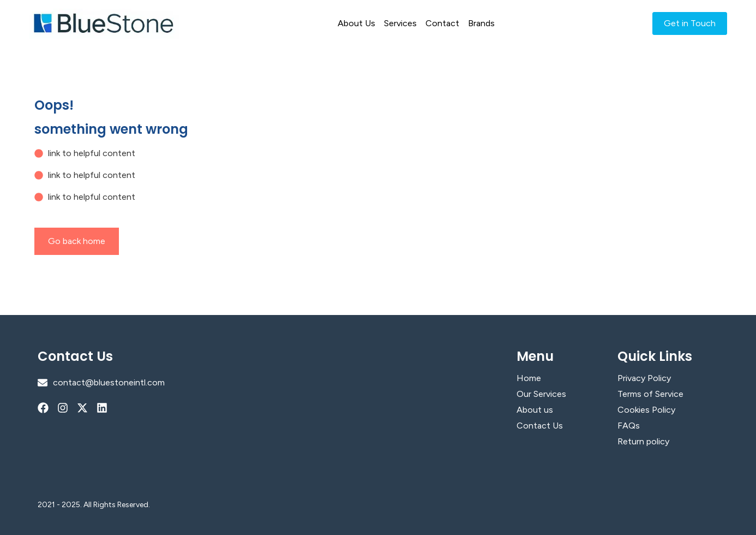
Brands (481, 23)
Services (400, 23)
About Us (356, 23)
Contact (442, 23)
